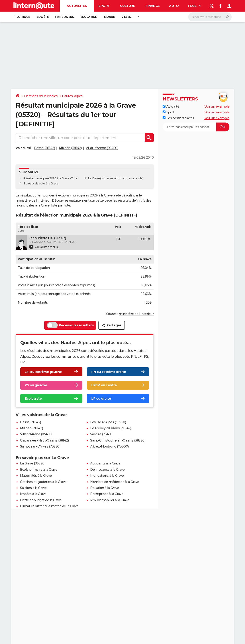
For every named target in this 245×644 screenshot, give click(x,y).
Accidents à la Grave (105, 463)
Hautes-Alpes (72, 96)
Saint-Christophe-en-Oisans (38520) (118, 440)
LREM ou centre (104, 385)
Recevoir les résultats (70, 325)
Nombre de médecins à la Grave (115, 482)
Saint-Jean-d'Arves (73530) (40, 446)
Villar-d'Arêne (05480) (102, 148)
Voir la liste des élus (43, 247)
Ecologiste (33, 399)
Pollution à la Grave (105, 488)
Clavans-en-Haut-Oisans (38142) (44, 440)
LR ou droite (101, 399)
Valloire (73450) (102, 434)
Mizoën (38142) (70, 148)
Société (43, 17)
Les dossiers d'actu (178, 118)
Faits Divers (64, 17)
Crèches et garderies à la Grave (43, 482)
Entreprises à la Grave (107, 494)
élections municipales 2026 (77, 195)
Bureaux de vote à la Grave (41, 183)
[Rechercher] (210, 17)
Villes (126, 17)
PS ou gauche (36, 385)
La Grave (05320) (33, 463)
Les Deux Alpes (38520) (108, 422)
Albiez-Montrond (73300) (109, 446)
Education (89, 17)
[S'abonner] (196, 127)
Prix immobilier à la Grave (110, 500)
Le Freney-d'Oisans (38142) (111, 428)
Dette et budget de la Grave (41, 500)
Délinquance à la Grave (107, 470)
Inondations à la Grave (107, 476)
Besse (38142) (45, 148)
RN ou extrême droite (109, 372)
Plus (195, 6)
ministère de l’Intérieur (136, 314)
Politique (22, 17)
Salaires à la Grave (33, 488)
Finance (153, 6)
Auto (174, 6)
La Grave (94, 178)
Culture (128, 6)
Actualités (77, 6)
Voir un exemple (217, 106)
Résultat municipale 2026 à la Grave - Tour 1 (51, 178)
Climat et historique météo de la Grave (49, 506)
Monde (109, 17)
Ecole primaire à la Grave (39, 470)
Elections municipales (41, 96)
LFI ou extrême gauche (43, 372)
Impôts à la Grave (33, 494)
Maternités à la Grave (36, 476)
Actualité (171, 106)
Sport (104, 6)
